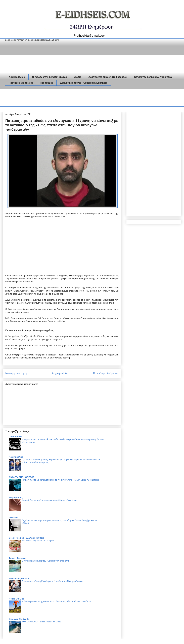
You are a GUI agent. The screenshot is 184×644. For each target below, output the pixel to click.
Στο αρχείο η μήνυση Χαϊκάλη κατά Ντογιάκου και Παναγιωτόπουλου (53, 581)
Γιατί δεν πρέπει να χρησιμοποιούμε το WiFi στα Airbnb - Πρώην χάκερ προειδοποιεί (60, 480)
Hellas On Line (16, 599)
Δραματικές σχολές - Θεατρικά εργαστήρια (84, 83)
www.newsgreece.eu (19, 579)
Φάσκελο (14, 518)
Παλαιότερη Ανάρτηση (106, 373)
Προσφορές (46, 83)
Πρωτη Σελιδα (16, 457)
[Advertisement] (66, 98)
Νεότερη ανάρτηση (16, 373)
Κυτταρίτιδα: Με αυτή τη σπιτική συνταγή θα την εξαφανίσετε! (50, 500)
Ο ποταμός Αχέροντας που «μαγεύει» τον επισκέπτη (46, 561)
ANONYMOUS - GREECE (22, 477)
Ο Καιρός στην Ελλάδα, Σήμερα (50, 77)
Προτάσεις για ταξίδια (21, 83)
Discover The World (19, 619)
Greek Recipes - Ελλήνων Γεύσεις (26, 538)
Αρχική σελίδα (17, 77)
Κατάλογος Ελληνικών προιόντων (153, 77)
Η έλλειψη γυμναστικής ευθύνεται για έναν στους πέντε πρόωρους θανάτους (56, 602)
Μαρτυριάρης (16, 497)
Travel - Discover (18, 558)
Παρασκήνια (15, 437)
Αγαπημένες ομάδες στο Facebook (108, 77)
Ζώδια (78, 77)
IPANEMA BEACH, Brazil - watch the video (41, 622)
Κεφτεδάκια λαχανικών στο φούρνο (38, 541)
